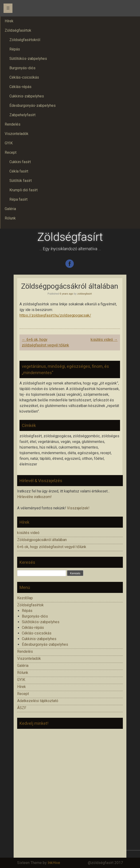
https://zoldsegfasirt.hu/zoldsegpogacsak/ (55, 315)
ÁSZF (22, 708)
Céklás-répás (33, 628)
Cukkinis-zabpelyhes (39, 639)
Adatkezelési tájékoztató (38, 701)
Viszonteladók (29, 659)
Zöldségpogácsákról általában (42, 540)
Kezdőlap (25, 598)
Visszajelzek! (78, 508)
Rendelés (25, 651)
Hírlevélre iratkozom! (34, 497)
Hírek (21, 687)
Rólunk (23, 673)
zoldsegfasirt (85, 294)
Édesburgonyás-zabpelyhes (45, 644)
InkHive (54, 863)
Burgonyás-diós (35, 616)
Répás (27, 611)
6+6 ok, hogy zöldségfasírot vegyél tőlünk (52, 547)
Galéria (23, 666)
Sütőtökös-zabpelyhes (41, 622)
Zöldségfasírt (70, 237)
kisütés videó (104, 340)
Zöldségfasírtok (30, 605)
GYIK (21, 680)
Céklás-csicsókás (37, 633)
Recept (23, 694)
